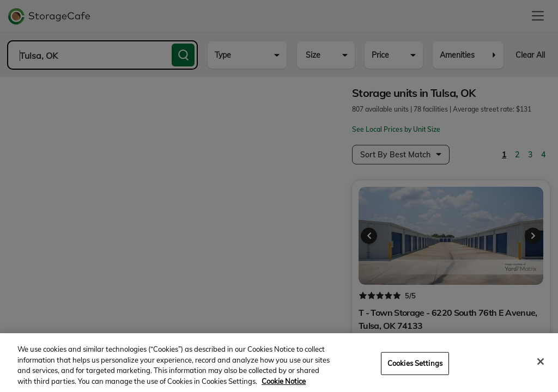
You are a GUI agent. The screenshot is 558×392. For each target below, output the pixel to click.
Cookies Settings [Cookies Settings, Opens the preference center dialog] (415, 371)
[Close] (541, 370)
